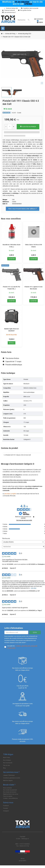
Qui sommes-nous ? (9, 12)
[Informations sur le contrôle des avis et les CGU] (34, 517)
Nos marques (7, 760)
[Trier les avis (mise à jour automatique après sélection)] (24, 542)
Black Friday (7, 758)
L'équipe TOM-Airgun (9, 775)
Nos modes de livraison (10, 792)
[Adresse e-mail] (16, 632)
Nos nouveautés (8, 763)
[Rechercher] (24, 20)
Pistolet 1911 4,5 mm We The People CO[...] (11, 288)
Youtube (5, 808)
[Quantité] (10, 127)
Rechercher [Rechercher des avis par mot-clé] (22, 547)
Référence (6, 202)
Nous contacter (7, 788)
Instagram (6, 811)
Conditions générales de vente (12, 778)
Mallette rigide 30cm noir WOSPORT (12, 330)
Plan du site (6, 765)
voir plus (34, 588)
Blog (4, 768)
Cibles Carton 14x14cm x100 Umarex (33, 246)
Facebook (6, 806)
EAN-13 (5, 204)
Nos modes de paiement (10, 790)
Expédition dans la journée (30, 8)
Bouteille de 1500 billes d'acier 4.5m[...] (12, 246)
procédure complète (10, 494)
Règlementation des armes (11, 794)
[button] (23, 209)
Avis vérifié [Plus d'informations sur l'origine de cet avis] (7, 557)
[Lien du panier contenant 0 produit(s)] (40, 22)
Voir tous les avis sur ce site (24, 520)
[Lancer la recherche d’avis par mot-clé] (44, 547)
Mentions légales (8, 781)
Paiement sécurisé (8, 10)
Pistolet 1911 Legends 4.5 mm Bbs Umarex (33, 288)
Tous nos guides (8, 796)
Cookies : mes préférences (10, 798)
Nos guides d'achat (25, 10)
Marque (5, 200)
